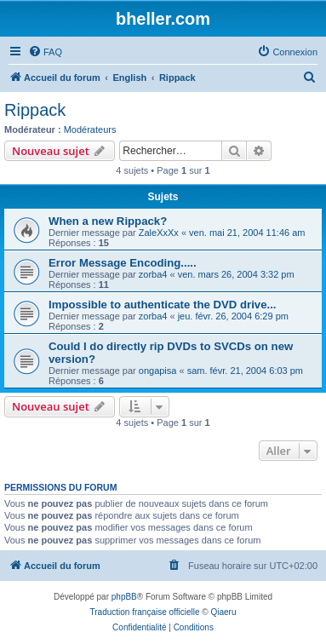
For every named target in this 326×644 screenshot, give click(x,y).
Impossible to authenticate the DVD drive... (162, 305)
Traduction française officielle (145, 612)
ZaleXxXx (159, 233)
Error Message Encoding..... (123, 263)
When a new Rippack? (108, 221)
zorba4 (153, 274)
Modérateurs (90, 129)
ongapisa (158, 371)
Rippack (35, 110)
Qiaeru (223, 612)
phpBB (124, 597)
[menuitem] (45, 52)
